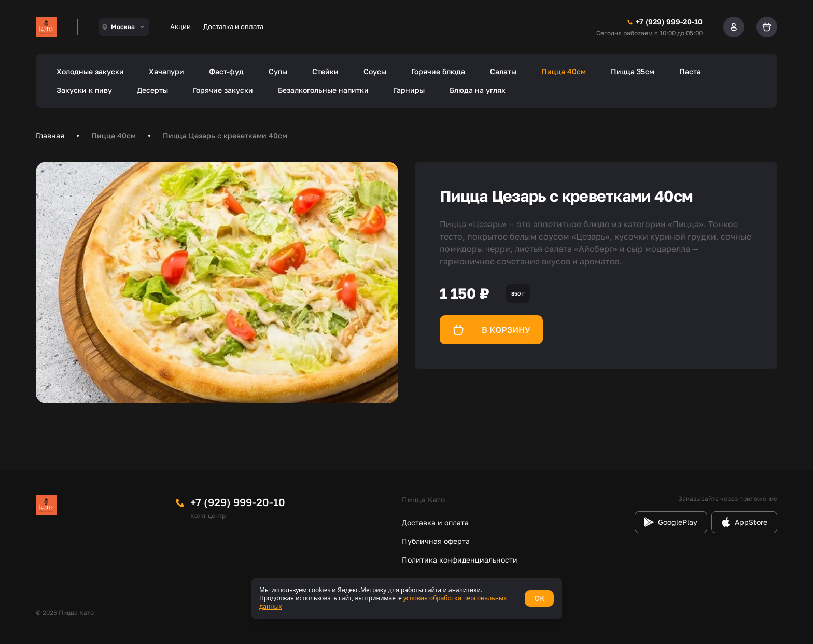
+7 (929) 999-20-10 (238, 502)
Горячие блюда (438, 71)
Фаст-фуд (226, 71)
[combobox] (124, 27)
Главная (50, 136)
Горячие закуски (223, 90)
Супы (278, 71)
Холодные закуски (90, 71)
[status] (406, 598)
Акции (180, 26)
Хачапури (166, 71)
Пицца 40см (564, 71)
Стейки (325, 71)
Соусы (375, 71)
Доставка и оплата (233, 26)
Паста (690, 71)
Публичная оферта (436, 541)
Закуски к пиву (84, 90)
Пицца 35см (633, 71)
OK (539, 598)
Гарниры (409, 90)
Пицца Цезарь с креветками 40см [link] (225, 136)
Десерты (152, 90)
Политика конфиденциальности (460, 560)
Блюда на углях (478, 90)
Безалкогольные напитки (323, 90)
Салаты (503, 71)
